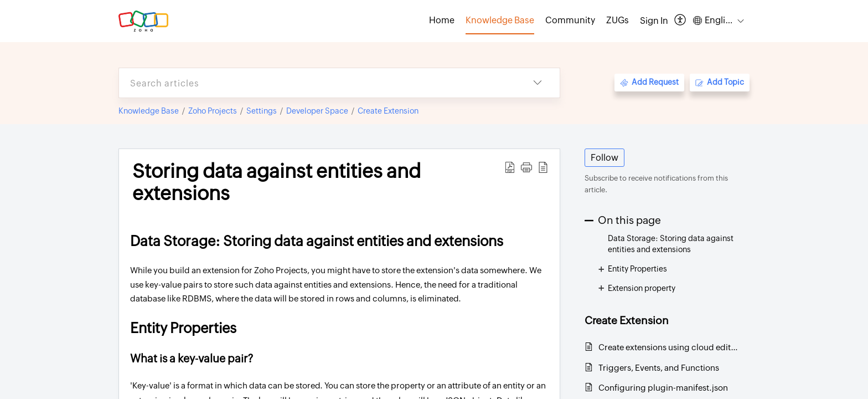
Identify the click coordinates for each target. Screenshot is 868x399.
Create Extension (388, 111)
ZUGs (618, 20)
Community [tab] (570, 20)
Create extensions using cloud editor (668, 347)
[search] (317, 83)
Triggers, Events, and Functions (659, 368)
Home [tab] (442, 20)
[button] (681, 21)
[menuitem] (654, 21)
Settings (262, 111)
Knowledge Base (149, 111)
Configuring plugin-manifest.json (663, 388)
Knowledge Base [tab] (500, 20)
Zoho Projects (213, 111)
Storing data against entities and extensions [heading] (277, 182)
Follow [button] (604, 158)
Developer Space (317, 111)
